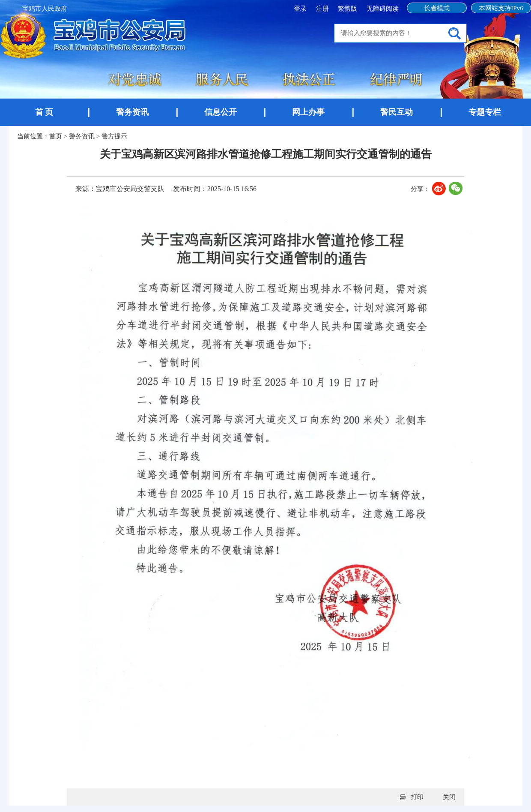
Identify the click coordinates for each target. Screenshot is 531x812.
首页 (56, 136)
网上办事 (308, 112)
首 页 (44, 112)
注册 (323, 9)
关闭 (449, 797)
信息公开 (221, 112)
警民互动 (397, 112)
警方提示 (114, 136)
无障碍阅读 (383, 9)
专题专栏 (485, 112)
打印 (417, 797)
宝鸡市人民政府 (45, 9)
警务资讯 (132, 112)
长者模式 (437, 8)
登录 (301, 9)
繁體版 (348, 9)
